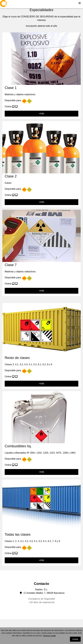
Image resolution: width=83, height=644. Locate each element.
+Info (41, 114)
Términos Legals (49, 636)
